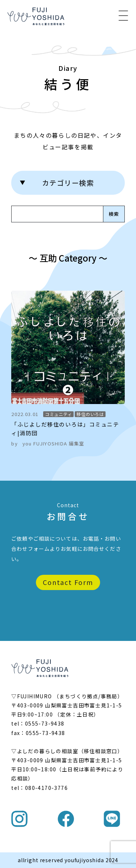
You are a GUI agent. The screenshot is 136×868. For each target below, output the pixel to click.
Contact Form (68, 582)
